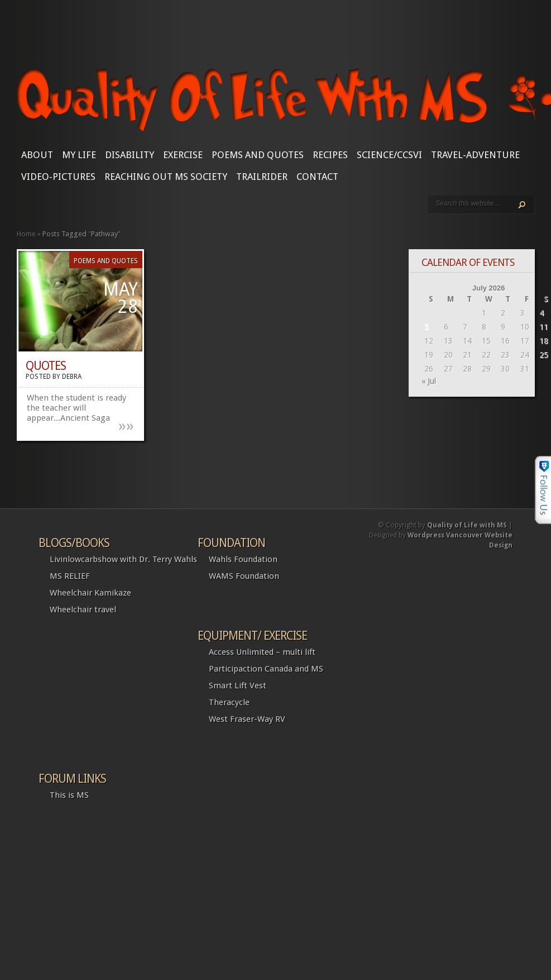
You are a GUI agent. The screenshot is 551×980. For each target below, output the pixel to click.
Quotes (46, 366)
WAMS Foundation (244, 576)
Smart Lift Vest (238, 686)
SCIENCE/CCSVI (389, 155)
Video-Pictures (58, 177)
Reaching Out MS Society (166, 177)
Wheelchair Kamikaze (90, 593)
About (37, 155)
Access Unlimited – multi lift (262, 652)
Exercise (183, 155)
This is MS (69, 795)
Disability (130, 155)
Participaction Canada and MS (266, 669)
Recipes (330, 155)
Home (26, 234)
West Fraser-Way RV (247, 719)
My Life (79, 155)
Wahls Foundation (243, 559)
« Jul (429, 381)
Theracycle (229, 702)
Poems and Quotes (258, 155)
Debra (72, 377)
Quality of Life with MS (467, 525)
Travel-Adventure (475, 155)
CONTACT (317, 177)
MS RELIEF (70, 576)
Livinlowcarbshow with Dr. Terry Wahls (123, 559)
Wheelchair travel (83, 610)
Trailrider (262, 177)
